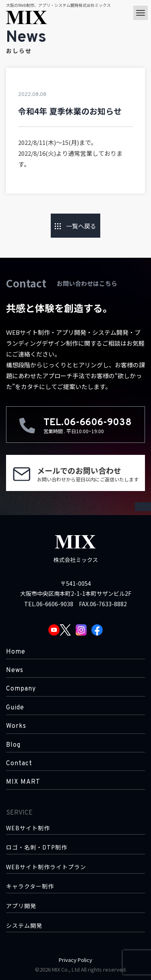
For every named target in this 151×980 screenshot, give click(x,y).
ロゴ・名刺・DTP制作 (37, 847)
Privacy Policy (75, 960)
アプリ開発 (21, 906)
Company (21, 689)
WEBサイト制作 (28, 828)
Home (16, 652)
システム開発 (24, 926)
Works (16, 726)
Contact (19, 764)
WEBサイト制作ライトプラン (46, 867)
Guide (15, 708)
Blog (13, 745)
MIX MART (23, 782)
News (15, 670)
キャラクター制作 (30, 886)
